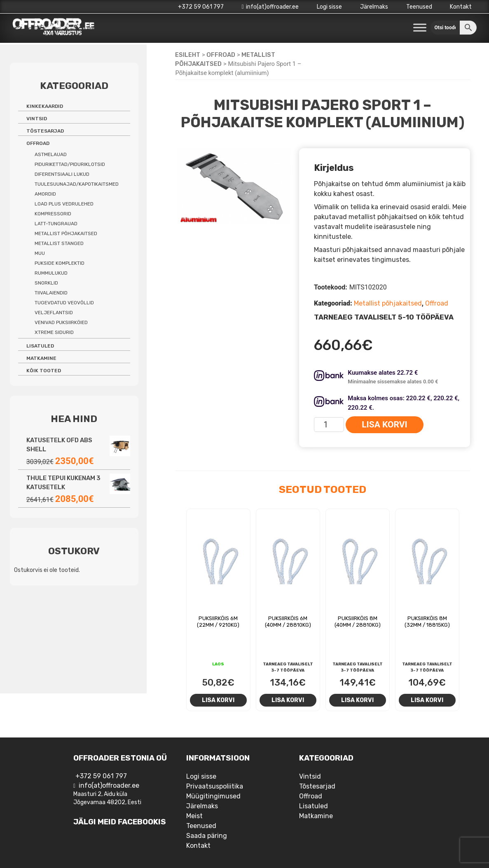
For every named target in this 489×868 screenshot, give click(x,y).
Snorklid (46, 283)
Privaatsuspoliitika (215, 786)
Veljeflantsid (54, 313)
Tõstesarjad (45, 131)
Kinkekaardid (45, 106)
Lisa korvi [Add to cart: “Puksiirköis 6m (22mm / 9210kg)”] (218, 700)
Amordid (45, 194)
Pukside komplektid (60, 263)
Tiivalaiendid (51, 293)
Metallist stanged (59, 243)
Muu (40, 253)
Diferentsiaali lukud (62, 174)
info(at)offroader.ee (270, 7)
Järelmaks (374, 7)
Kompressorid (53, 214)
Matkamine (41, 358)
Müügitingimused (213, 796)
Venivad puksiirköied (61, 322)
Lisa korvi (384, 425)
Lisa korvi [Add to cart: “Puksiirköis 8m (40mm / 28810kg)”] (357, 700)
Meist (194, 816)
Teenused (419, 7)
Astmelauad (51, 154)
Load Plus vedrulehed (64, 204)
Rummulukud (51, 273)
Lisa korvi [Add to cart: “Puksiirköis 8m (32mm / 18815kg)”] (427, 700)
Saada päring (207, 836)
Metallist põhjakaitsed (388, 303)
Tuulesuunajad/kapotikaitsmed (77, 184)
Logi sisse (329, 7)
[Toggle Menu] (420, 28)
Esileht (188, 55)
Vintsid (37, 119)
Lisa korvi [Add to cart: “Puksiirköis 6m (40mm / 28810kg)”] (288, 700)
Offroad (221, 55)
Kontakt (461, 7)
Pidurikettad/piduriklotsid (70, 164)
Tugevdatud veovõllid (64, 303)
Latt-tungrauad (56, 224)
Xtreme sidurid (54, 332)
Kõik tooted (44, 371)
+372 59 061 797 (201, 7)
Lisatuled (40, 346)
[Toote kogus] (329, 425)
